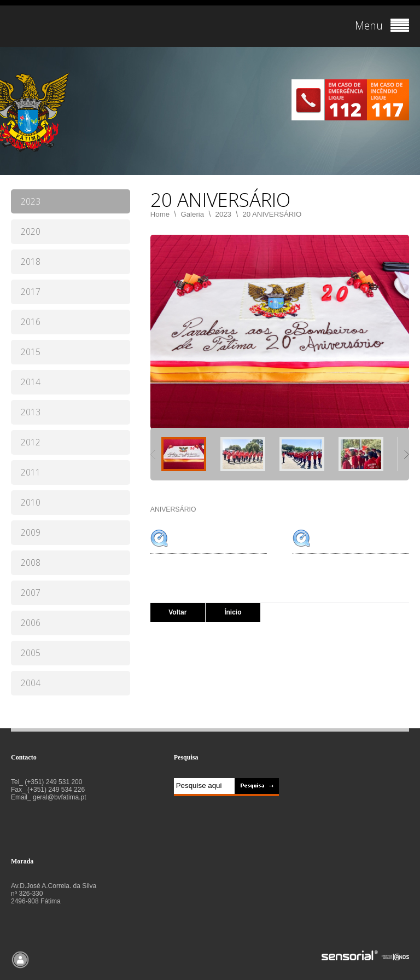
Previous (153, 454)
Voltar (177, 612)
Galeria (193, 214)
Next (407, 454)
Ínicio (233, 612)
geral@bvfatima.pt (60, 797)
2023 (223, 214)
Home (160, 214)
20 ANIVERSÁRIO (272, 214)
